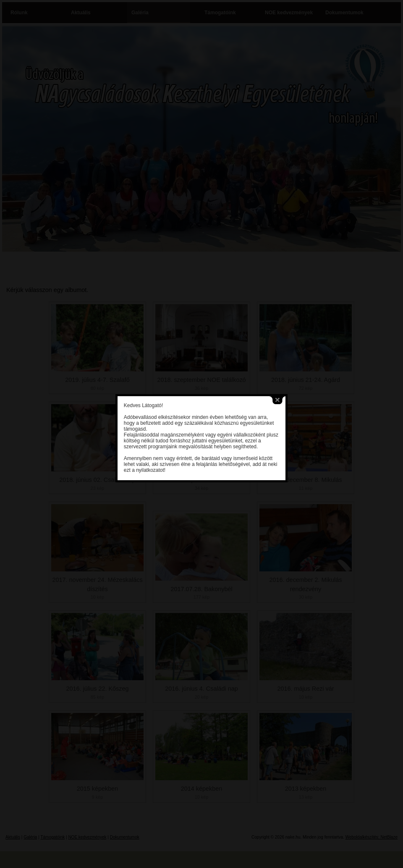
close (271, 377)
